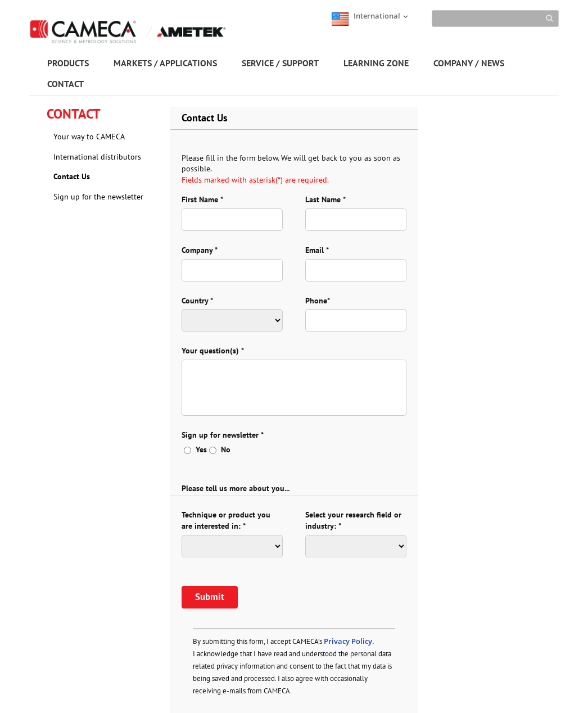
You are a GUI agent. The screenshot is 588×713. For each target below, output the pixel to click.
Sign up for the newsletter (98, 197)
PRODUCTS (68, 63)
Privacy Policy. (349, 641)
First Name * (202, 199)
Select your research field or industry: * (353, 520)
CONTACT (65, 84)
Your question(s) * (213, 351)
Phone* (318, 301)
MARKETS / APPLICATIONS (165, 63)
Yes (195, 449)
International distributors (97, 157)
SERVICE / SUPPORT (280, 63)
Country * (197, 301)
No (220, 449)
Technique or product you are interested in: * (226, 520)
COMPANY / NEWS (469, 63)
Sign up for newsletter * (223, 435)
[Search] (495, 19)
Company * (200, 250)
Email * (317, 250)
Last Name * (325, 199)
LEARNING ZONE (376, 63)
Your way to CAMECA (89, 137)
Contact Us (72, 176)
